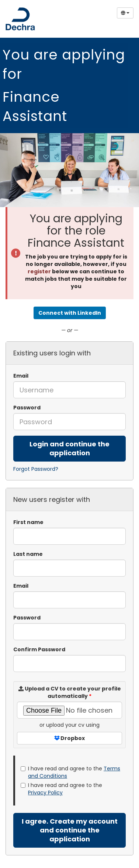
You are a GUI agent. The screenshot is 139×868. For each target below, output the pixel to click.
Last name (28, 554)
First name (28, 522)
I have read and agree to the (70, 772)
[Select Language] (125, 13)
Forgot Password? (36, 469)
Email (21, 376)
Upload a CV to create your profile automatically (70, 692)
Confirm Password (39, 649)
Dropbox (69, 738)
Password (27, 408)
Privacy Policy (45, 793)
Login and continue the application (69, 448)
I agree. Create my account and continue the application (70, 830)
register (39, 271)
